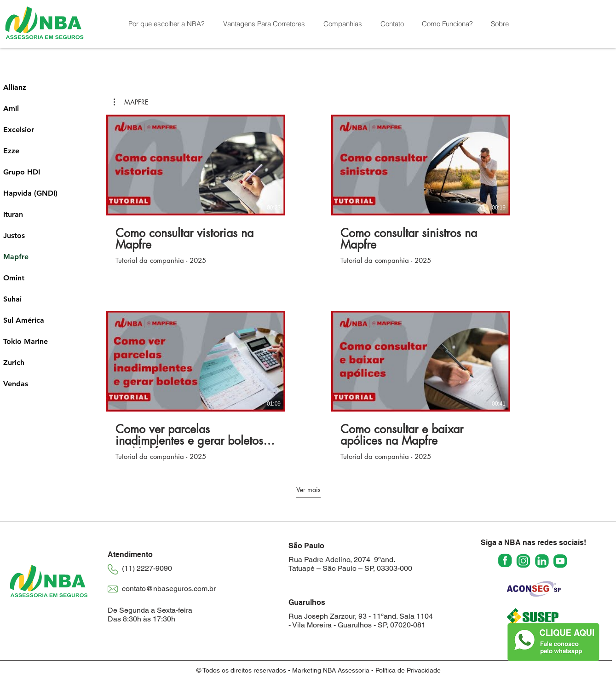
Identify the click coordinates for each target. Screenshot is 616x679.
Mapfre (16, 257)
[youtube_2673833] (560, 561)
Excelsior (19, 130)
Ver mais (308, 490)
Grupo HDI (22, 172)
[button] (343, 24)
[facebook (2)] (505, 561)
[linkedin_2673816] (542, 561)
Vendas (16, 384)
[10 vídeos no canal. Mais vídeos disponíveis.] (308, 288)
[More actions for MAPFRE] (131, 102)
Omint (14, 278)
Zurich (14, 363)
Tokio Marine (26, 341)
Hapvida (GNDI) (30, 193)
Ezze (11, 151)
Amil (11, 108)
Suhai (12, 299)
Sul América (24, 320)
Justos (14, 235)
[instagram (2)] (523, 561)
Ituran (13, 214)
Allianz (15, 87)
